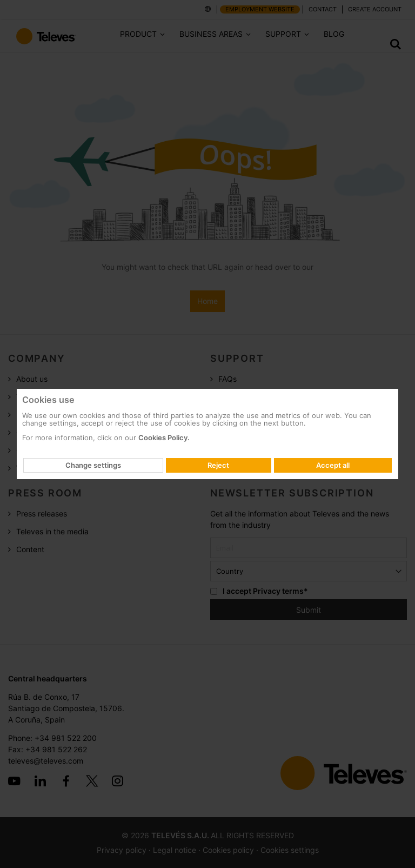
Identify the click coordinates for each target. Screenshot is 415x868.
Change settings (93, 465)
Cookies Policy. (164, 438)
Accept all (333, 465)
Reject (218, 465)
